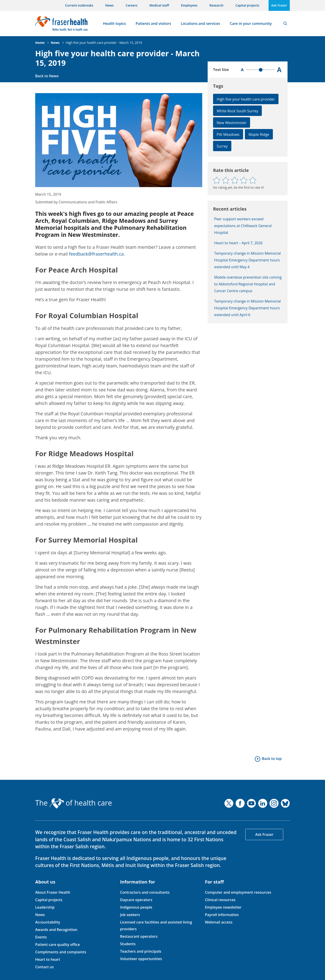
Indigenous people (136, 907)
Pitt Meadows (228, 134)
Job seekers (130, 915)
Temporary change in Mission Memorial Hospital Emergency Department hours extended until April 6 (247, 308)
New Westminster (232, 123)
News (109, 5)
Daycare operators (136, 900)
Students (128, 944)
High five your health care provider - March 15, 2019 (104, 43)
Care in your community (251, 24)
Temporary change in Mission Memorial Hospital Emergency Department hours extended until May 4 (247, 260)
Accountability (48, 922)
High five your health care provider (246, 99)
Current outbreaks (79, 5)
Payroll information (222, 915)
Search (285, 24)
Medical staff (159, 5)
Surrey (222, 146)
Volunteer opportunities (141, 959)
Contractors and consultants (145, 892)
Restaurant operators (139, 936)
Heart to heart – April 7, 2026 (238, 243)
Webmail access (219, 922)
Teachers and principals (141, 951)
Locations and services (200, 24)
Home (40, 43)
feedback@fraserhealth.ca (96, 254)
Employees (189, 5)
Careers (132, 5)
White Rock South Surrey (237, 111)
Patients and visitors (153, 24)
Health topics (114, 24)
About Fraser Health (53, 892)
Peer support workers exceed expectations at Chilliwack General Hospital (243, 226)
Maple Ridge (259, 134)
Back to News (47, 76)
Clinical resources (220, 900)
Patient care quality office (58, 945)
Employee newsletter (223, 907)
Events (41, 937)
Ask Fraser (279, 5)
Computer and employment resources (238, 892)
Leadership (45, 907)
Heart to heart (48, 959)
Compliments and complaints (61, 952)
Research (216, 5)
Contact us (44, 967)
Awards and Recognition (56, 930)
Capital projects (247, 5)
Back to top (272, 759)
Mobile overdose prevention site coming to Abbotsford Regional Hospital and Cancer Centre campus (248, 284)
